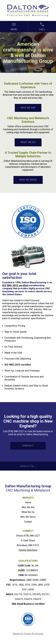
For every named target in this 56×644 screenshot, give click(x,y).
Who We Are (28, 507)
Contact (28, 522)
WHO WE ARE (28, 108)
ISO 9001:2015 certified (15, 285)
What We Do (28, 512)
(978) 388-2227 (32, 536)
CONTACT (28, 446)
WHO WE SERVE (28, 180)
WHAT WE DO (28, 142)
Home (28, 503)
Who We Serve (28, 517)
